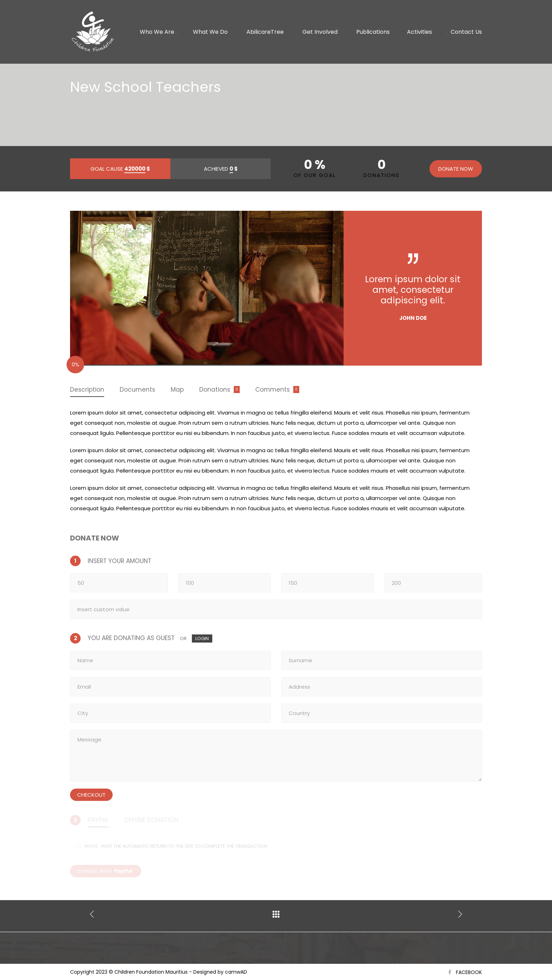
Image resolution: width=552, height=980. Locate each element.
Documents (137, 390)
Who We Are (157, 32)
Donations (215, 390)
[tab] (87, 390)
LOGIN (202, 638)
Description (87, 390)
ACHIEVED (221, 169)
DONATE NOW (456, 169)
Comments (272, 390)
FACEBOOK (469, 972)
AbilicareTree (265, 32)
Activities (419, 32)
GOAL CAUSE (120, 169)
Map (177, 390)
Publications (373, 32)
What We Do (210, 32)
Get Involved (320, 32)
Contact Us (466, 32)
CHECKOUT (91, 795)
